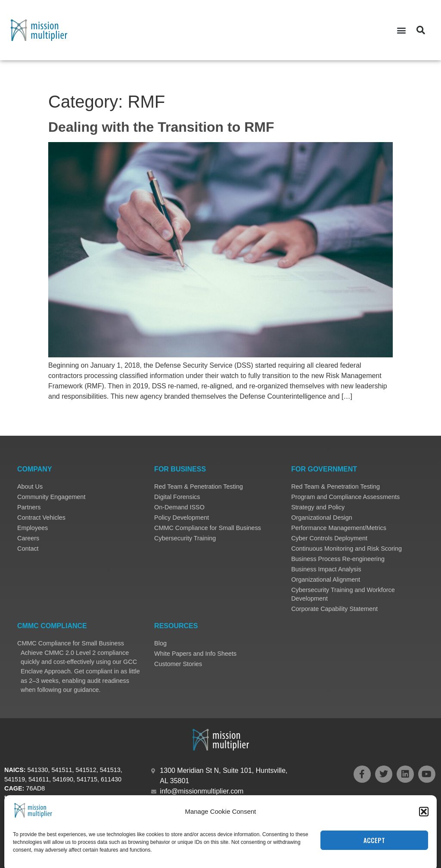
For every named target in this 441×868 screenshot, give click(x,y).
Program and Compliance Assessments (345, 497)
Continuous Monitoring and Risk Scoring (346, 549)
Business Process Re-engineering (338, 559)
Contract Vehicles (41, 518)
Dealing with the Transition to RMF (161, 127)
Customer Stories (178, 664)
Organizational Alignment (326, 580)
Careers (28, 538)
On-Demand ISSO (179, 507)
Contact (28, 549)
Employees (33, 528)
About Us (30, 487)
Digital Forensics (177, 497)
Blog (160, 643)
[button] (401, 30)
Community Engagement (51, 497)
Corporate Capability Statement (334, 609)
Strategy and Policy (318, 507)
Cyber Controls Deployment (329, 538)
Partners (29, 507)
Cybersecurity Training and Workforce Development (343, 594)
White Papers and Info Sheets (195, 654)
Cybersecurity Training (185, 538)
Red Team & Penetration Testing (199, 487)
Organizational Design (322, 518)
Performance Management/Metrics (339, 528)
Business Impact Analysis (326, 569)
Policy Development (182, 518)
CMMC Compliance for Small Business (208, 528)
